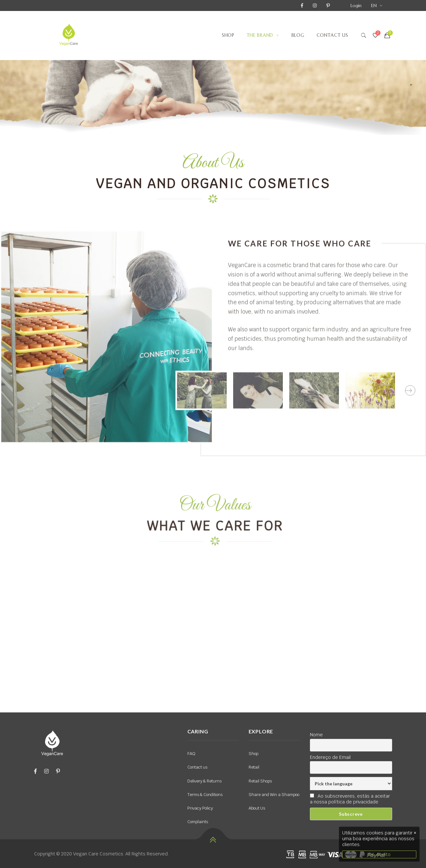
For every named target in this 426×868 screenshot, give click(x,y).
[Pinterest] (58, 771)
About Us (257, 808)
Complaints (198, 822)
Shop (228, 35)
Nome (316, 735)
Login (356, 5)
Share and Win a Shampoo (274, 795)
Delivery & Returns (204, 781)
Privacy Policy (200, 808)
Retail (254, 767)
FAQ (191, 754)
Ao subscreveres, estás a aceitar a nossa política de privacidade (350, 799)
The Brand (260, 35)
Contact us (332, 35)
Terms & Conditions (205, 795)
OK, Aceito (379, 854)
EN (374, 5)
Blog (298, 35)
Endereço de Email (330, 757)
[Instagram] (46, 771)
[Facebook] (35, 771)
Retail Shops (260, 781)
